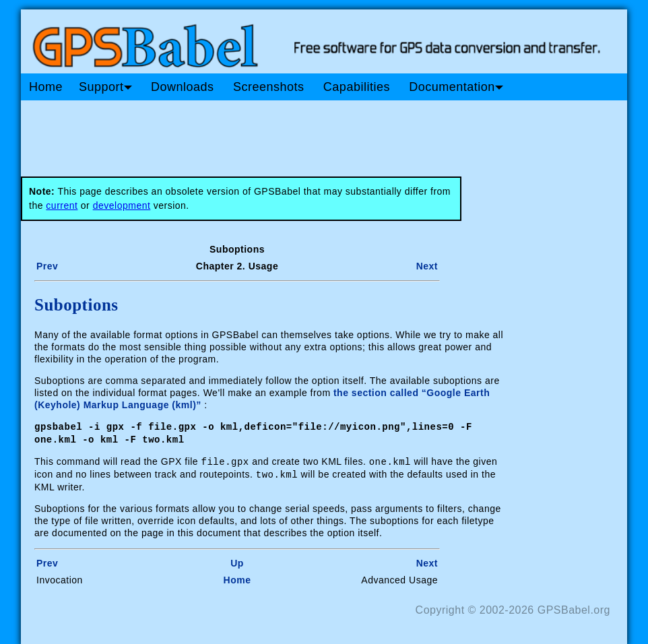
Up (237, 560)
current (62, 205)
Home (46, 87)
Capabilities (357, 87)
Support (105, 87)
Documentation (456, 87)
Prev (47, 266)
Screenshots (269, 87)
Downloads (183, 87)
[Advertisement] (277, 133)
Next (427, 266)
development (122, 205)
